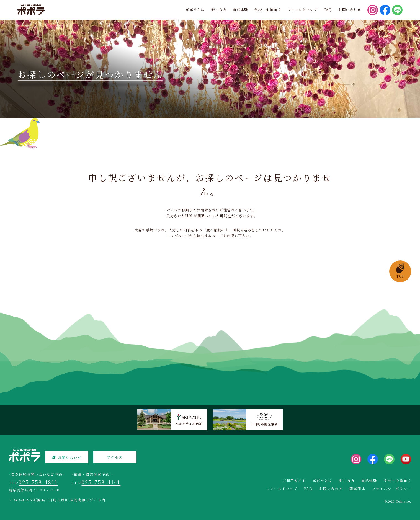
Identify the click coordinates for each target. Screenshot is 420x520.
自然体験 (240, 10)
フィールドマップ (302, 10)
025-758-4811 (38, 482)
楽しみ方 (219, 10)
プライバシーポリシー (392, 489)
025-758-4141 (101, 482)
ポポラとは (195, 10)
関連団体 (357, 489)
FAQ (328, 10)
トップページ (178, 236)
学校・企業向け (268, 10)
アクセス (115, 457)
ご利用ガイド (294, 481)
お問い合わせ (350, 10)
